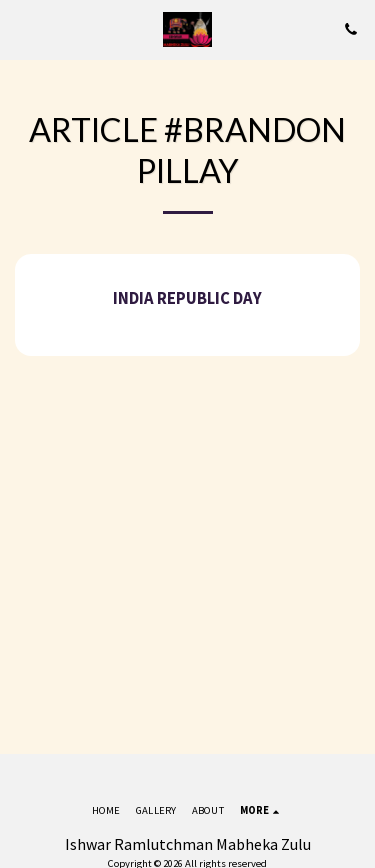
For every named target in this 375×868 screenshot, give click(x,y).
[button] (22, 28)
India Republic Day (187, 298)
